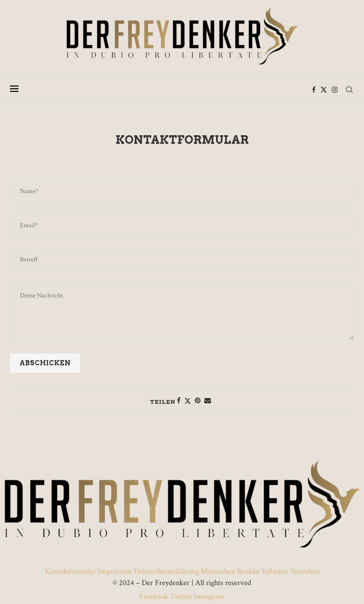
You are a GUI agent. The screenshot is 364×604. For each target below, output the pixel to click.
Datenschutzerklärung (167, 571)
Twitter (181, 597)
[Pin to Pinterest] (198, 401)
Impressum (115, 571)
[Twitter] (324, 90)
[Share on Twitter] (188, 401)
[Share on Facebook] (179, 401)
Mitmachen (218, 571)
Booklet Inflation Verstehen (278, 571)
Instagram (209, 597)
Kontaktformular (72, 571)
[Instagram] (335, 90)
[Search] (349, 90)
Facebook (155, 597)
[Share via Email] (208, 401)
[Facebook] (314, 90)
